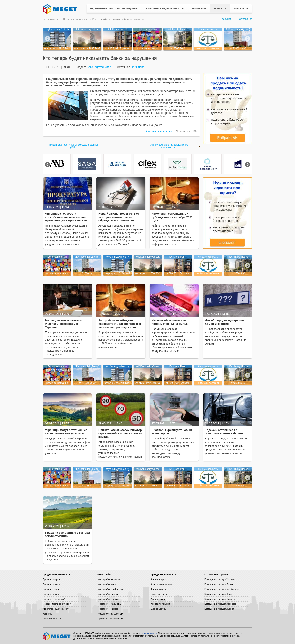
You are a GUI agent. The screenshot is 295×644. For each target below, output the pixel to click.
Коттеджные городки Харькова (220, 604)
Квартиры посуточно (161, 584)
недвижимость (149, 633)
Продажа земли (51, 594)
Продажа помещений (54, 599)
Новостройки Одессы (108, 599)
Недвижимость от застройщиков (114, 9)
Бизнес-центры (158, 609)
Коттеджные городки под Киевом (222, 589)
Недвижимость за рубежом (57, 604)
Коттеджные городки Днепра (219, 594)
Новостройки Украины (108, 579)
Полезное (241, 9)
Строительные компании (110, 619)
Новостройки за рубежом (110, 614)
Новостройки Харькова (109, 604)
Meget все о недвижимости (57, 636)
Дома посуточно (159, 594)
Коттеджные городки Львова (219, 609)
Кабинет (226, 19)
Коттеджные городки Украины (220, 579)
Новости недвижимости (75, 19)
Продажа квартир (52, 579)
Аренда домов (158, 589)
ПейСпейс (138, 67)
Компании (199, 9)
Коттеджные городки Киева (219, 584)
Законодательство (99, 67)
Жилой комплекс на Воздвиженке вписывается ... (169, 146)
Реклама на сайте (52, 619)
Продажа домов (51, 589)
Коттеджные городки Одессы (220, 599)
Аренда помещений (161, 604)
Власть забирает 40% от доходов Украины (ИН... (74, 146)
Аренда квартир (159, 579)
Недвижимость (51, 19)
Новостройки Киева (107, 584)
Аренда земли (158, 599)
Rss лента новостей (159, 131)
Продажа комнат (52, 584)
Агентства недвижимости (56, 609)
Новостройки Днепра (108, 594)
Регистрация (245, 19)
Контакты (48, 614)
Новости (220, 9)
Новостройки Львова (107, 609)
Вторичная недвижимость (165, 9)
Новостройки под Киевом (110, 589)
